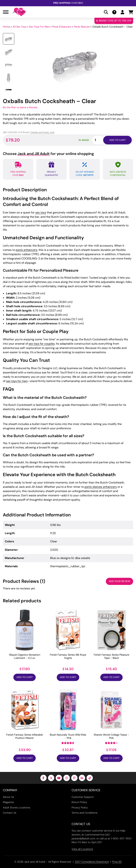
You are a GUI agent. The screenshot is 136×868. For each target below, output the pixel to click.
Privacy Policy (80, 808)
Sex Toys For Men (39, 27)
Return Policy (79, 802)
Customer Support (83, 797)
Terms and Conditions (85, 813)
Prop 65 (117, 862)
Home (6, 27)
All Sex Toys (20, 27)
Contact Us (10, 813)
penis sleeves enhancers (101, 487)
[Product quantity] (102, 140)
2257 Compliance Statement (92, 862)
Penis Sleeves (82, 27)
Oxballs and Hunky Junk (42, 132)
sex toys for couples (42, 344)
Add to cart (117, 140)
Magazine (8, 802)
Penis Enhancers (62, 27)
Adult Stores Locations (17, 808)
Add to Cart (25, 677)
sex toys (41, 212)
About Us (8, 797)
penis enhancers (27, 250)
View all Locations (82, 849)
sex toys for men (17, 381)
